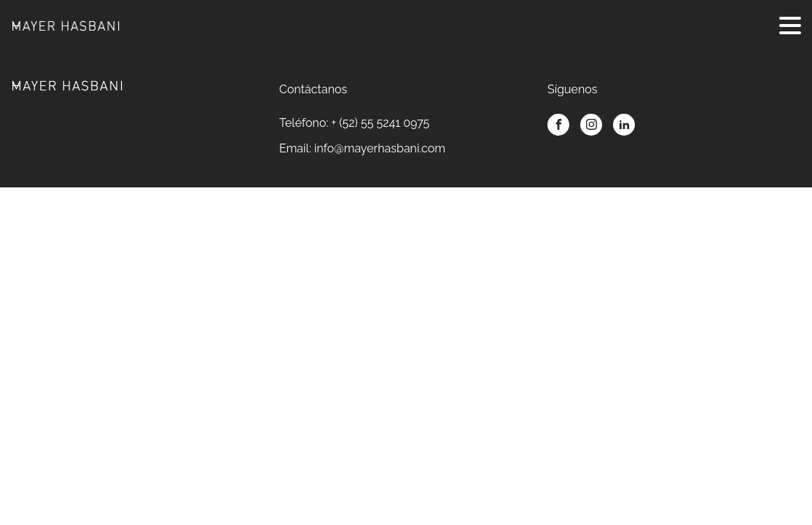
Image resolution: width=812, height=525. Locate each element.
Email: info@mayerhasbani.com (362, 148)
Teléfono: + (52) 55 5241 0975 (354, 123)
